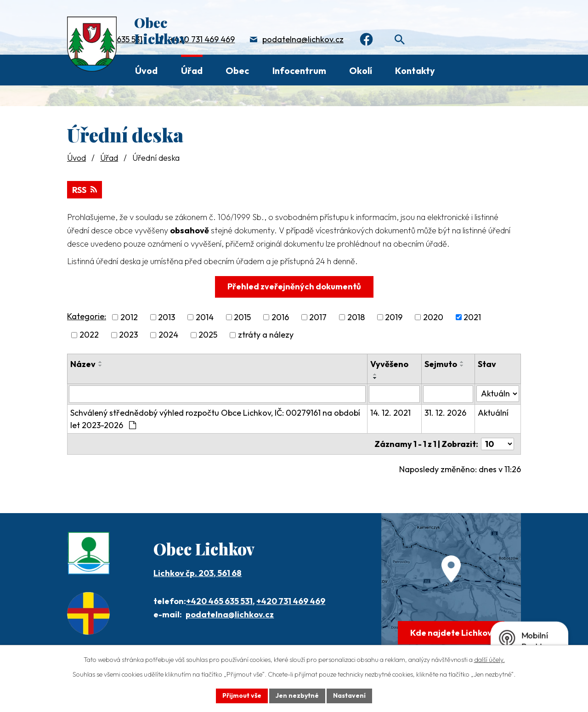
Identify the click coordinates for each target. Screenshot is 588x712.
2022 (89, 335)
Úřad (192, 71)
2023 (128, 335)
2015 (242, 317)
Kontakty (415, 71)
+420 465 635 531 (219, 601)
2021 (472, 317)
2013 (167, 317)
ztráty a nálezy (266, 335)
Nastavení (349, 695)
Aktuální (493, 413)
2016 (280, 317)
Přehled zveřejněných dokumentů (294, 286)
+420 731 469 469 (202, 39)
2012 (129, 317)
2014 (205, 317)
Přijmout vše (242, 695)
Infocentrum (299, 71)
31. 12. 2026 (445, 413)
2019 (394, 317)
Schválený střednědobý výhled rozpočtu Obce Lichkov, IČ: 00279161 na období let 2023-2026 (215, 419)
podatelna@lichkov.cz (303, 39)
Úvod (146, 71)
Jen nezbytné (297, 695)
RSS (85, 190)
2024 (168, 335)
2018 (356, 317)
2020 (433, 317)
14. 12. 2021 (390, 413)
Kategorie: (87, 316)
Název (83, 364)
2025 (208, 335)
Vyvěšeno (389, 364)
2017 (318, 317)
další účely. (489, 660)
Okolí (361, 71)
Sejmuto (441, 364)
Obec (237, 71)
